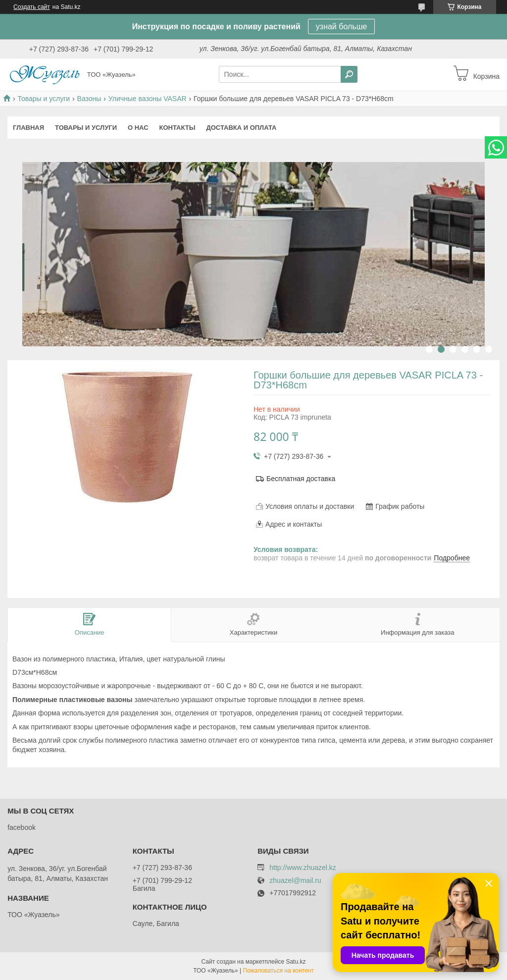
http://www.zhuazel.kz (303, 868)
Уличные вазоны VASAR (148, 99)
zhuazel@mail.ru (295, 881)
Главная (28, 128)
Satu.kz (296, 962)
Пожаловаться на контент (278, 971)
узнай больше (342, 27)
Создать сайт (32, 7)
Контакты (177, 128)
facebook (22, 827)
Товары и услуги (44, 99)
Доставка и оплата (241, 128)
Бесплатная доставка (301, 479)
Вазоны (89, 99)
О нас (138, 128)
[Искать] (349, 74)
